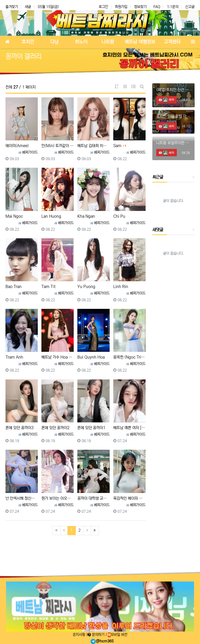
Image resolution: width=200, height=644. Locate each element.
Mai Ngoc (14, 216)
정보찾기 (140, 7)
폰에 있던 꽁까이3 (20, 428)
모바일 (118, 635)
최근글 (158, 177)
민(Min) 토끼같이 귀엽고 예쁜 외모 (58, 146)
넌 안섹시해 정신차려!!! (22, 498)
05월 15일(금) (48, 7)
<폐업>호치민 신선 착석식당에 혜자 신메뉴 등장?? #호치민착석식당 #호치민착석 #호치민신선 (173, 90)
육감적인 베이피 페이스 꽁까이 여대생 (129, 498)
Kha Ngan (86, 216)
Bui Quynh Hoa (91, 357)
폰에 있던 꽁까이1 (91, 428)
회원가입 (121, 7)
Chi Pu (119, 216)
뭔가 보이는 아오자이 (58, 498)
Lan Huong (51, 216)
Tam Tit (48, 287)
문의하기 (96, 635)
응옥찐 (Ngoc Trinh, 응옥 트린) (129, 357)
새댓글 (158, 230)
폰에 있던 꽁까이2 (55, 428)
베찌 (168, 100)
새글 (28, 7)
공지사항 (79, 635)
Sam (117, 146)
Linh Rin (121, 287)
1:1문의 (173, 7)
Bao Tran (14, 287)
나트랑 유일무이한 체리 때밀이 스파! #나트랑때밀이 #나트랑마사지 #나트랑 (173, 143)
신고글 (190, 7)
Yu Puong (86, 287)
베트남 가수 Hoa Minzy (58, 357)
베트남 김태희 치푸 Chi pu (93, 146)
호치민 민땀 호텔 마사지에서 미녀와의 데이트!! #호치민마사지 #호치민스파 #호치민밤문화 (173, 116)
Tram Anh (14, 357)
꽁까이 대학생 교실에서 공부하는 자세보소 (93, 498)
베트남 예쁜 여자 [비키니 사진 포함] (129, 428)
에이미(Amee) (17, 146)
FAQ (157, 7)
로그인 (103, 7)
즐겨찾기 (12, 7)
